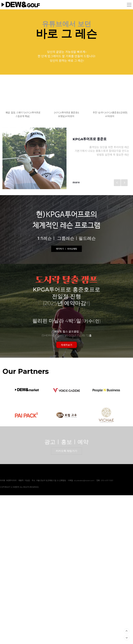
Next (124, 183)
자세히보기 (67, 345)
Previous (117, 183)
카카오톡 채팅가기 (66, 451)
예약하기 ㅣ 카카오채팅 (66, 249)
